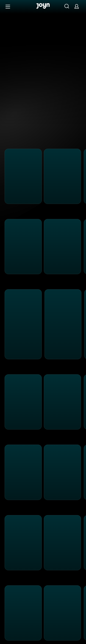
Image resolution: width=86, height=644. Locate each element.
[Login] (77, 6)
